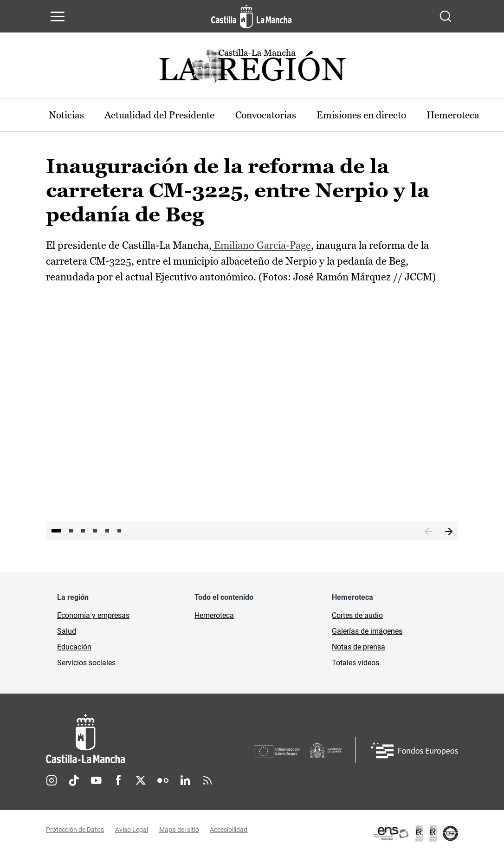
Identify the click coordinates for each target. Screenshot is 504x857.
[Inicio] (150, 740)
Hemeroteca (214, 616)
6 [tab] (119, 532)
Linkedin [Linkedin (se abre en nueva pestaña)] (185, 781)
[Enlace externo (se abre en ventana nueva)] (415, 834)
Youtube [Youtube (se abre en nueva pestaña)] (96, 781)
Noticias (68, 115)
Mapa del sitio (179, 831)
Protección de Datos (75, 831)
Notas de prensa (359, 648)
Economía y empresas (93, 616)
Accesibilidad (229, 831)
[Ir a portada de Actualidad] (252, 68)
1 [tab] (56, 532)
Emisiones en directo (382, 115)
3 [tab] (83, 532)
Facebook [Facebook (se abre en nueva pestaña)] (118, 781)
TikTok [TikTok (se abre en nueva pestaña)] (74, 781)
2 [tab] (71, 532)
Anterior (428, 532)
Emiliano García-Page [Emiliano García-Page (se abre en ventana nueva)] (261, 246)
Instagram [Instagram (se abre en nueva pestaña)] (52, 781)
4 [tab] (95, 532)
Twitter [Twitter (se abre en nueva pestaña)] (141, 781)
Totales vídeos (355, 664)
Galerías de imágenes (367, 632)
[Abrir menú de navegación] (58, 16)
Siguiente (449, 532)
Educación (74, 648)
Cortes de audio (357, 616)
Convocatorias (280, 115)
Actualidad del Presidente (167, 115)
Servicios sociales (86, 664)
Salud (67, 632)
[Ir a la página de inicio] (251, 16)
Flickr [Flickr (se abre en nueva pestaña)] (163, 781)
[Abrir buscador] (446, 16)
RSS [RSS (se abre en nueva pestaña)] (207, 781)
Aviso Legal (132, 831)
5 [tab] (107, 532)
